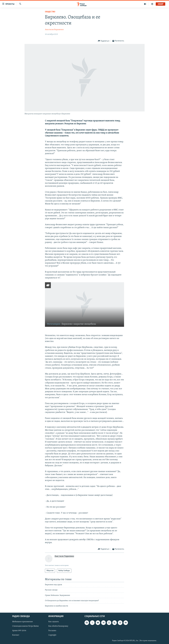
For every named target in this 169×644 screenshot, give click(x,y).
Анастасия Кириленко (54, 30)
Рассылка (52, 631)
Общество (50, 12)
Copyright (52, 635)
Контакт (16, 635)
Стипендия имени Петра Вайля (25, 626)
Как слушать (54, 622)
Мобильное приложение (23, 622)
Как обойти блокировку (58, 626)
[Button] (104, 41)
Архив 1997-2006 (19, 631)
